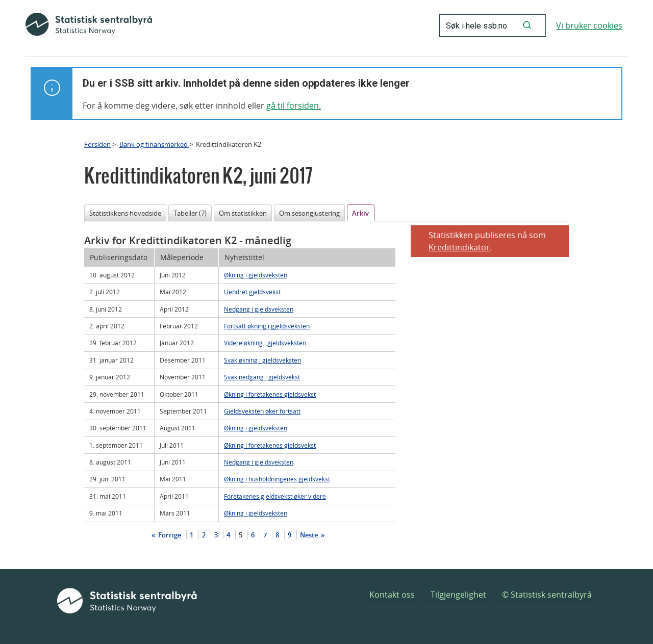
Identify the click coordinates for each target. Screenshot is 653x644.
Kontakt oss (392, 595)
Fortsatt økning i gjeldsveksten (267, 326)
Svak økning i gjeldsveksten (262, 360)
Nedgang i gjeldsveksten (259, 309)
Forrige (169, 535)
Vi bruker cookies (589, 25)
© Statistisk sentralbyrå (547, 595)
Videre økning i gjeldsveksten (265, 343)
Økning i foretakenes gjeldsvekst (270, 394)
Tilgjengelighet (458, 595)
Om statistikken (243, 213)
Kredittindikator (459, 247)
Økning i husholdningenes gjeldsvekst (277, 479)
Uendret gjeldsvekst (252, 292)
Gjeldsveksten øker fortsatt (262, 411)
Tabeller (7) (190, 213)
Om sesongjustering (309, 213)
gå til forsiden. (294, 106)
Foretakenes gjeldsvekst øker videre (275, 496)
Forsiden (97, 144)
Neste (310, 535)
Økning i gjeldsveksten (256, 275)
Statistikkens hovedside (125, 213)
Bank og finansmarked (154, 144)
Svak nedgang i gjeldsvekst (262, 377)
